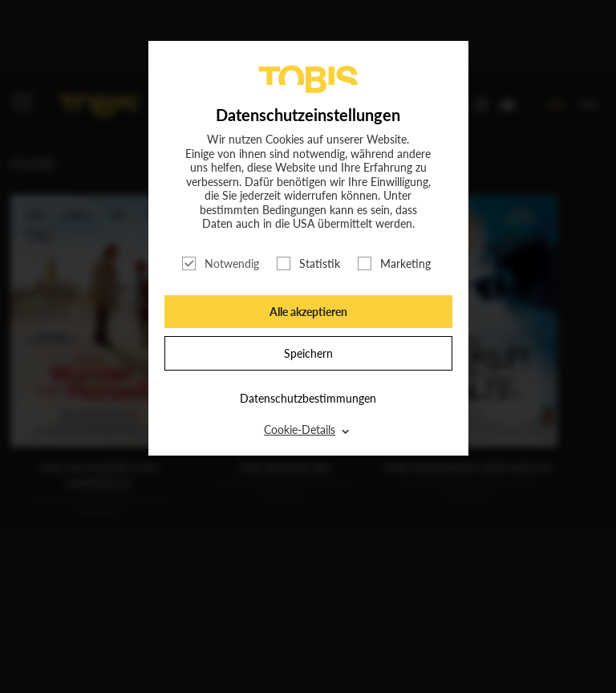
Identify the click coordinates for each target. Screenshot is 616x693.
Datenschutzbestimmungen (308, 398)
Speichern (308, 353)
